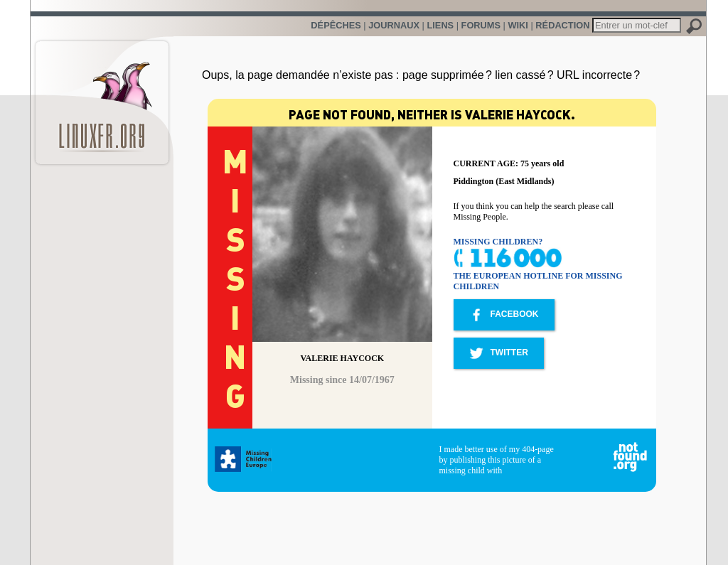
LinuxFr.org (102, 96)
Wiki (518, 25)
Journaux (394, 25)
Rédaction (562, 25)
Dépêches (336, 25)
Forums (481, 25)
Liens (440, 25)
